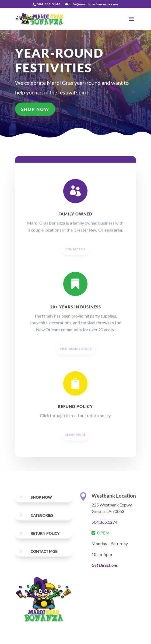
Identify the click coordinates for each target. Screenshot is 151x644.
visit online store (76, 361)
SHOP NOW (35, 109)
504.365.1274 (104, 522)
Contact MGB (44, 551)
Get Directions (105, 565)
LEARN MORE (76, 447)
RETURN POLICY (45, 533)
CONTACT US (76, 262)
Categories (42, 515)
